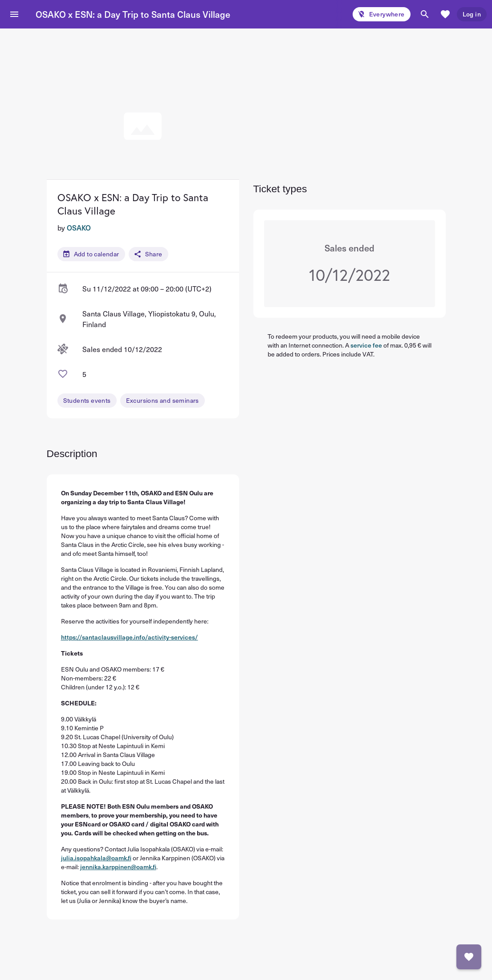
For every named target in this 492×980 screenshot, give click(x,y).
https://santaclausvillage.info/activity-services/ (130, 637)
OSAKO (79, 227)
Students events (87, 400)
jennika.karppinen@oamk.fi (118, 867)
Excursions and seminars (163, 400)
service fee (366, 345)
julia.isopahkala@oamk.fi (96, 858)
